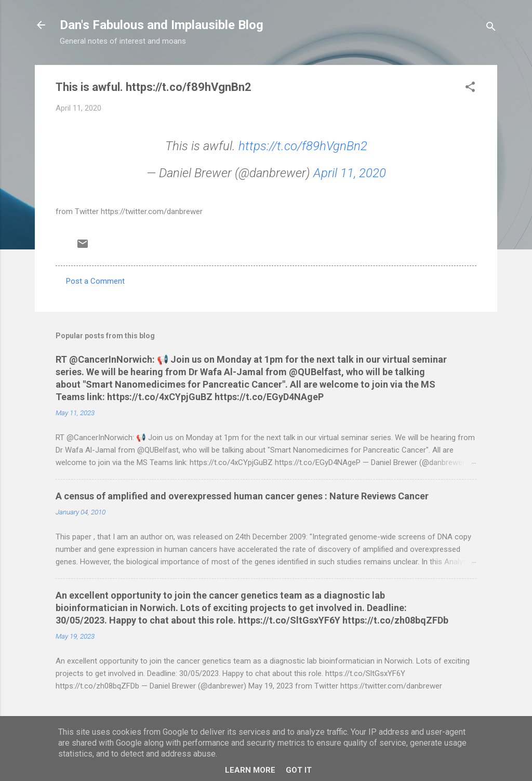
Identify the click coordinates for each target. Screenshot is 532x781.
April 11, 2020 (350, 173)
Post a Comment (95, 281)
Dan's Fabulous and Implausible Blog (162, 25)
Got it (299, 770)
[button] (470, 89)
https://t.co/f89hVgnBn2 (303, 146)
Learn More (250, 770)
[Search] (491, 28)
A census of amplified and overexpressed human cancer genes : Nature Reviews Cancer (242, 496)
